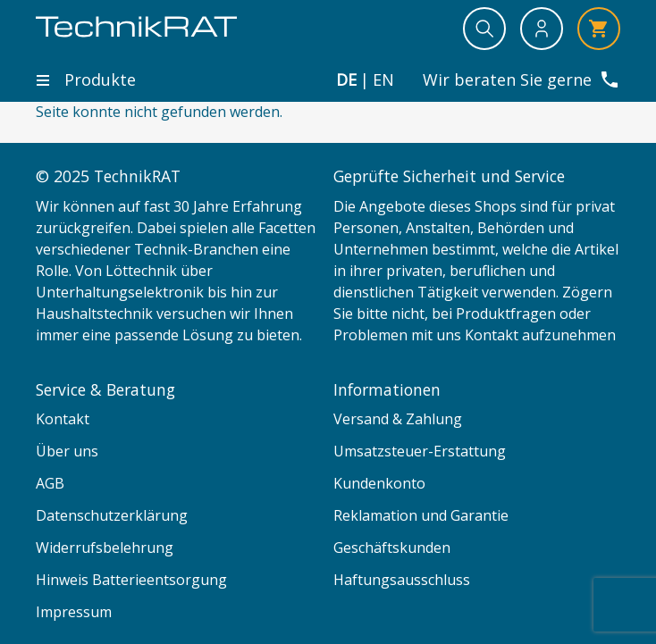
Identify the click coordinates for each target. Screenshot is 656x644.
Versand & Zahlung (398, 419)
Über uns (67, 451)
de (346, 80)
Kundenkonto (379, 483)
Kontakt (63, 419)
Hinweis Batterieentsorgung (131, 580)
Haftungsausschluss (402, 580)
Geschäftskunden (392, 548)
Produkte (86, 79)
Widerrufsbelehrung (105, 548)
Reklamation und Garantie (421, 515)
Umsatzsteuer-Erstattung (420, 451)
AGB (50, 483)
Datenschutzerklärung (112, 515)
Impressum (74, 612)
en (383, 80)
